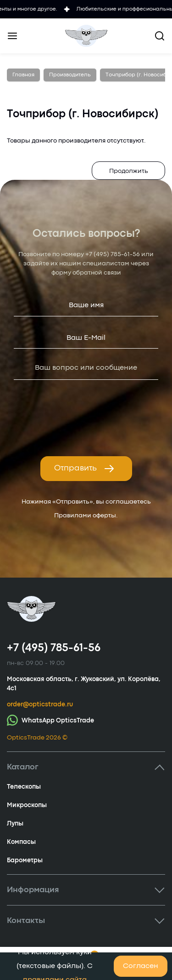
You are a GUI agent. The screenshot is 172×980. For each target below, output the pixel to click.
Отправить (84, 469)
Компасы (21, 842)
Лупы (15, 824)
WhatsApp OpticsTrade (50, 720)
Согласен (141, 966)
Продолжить (129, 171)
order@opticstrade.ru (40, 705)
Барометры (25, 860)
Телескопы (24, 787)
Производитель (70, 75)
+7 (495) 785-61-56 (113, 254)
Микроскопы (27, 805)
